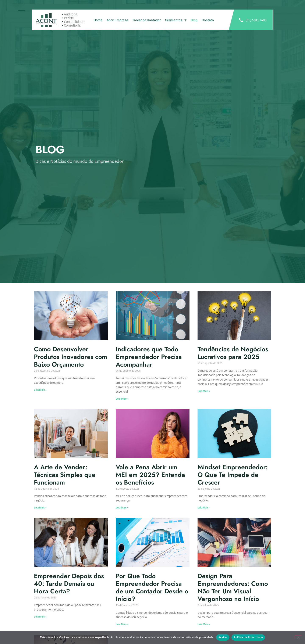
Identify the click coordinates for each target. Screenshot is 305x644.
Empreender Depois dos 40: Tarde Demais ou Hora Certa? (69, 584)
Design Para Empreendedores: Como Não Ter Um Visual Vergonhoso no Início (233, 587)
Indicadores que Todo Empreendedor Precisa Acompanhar (149, 357)
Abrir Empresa (117, 20)
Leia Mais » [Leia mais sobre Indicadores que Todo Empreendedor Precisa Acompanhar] (122, 399)
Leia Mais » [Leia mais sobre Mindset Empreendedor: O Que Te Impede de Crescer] (204, 508)
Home (98, 20)
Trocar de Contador (147, 20)
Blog (194, 20)
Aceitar (223, 637)
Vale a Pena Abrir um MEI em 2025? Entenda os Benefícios (150, 475)
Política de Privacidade (248, 637)
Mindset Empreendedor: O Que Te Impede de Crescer (233, 475)
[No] (298, 637)
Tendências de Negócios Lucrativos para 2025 (233, 353)
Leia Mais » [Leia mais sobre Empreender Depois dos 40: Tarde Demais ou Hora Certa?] (40, 617)
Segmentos (176, 20)
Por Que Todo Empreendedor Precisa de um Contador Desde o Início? (152, 587)
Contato (208, 20)
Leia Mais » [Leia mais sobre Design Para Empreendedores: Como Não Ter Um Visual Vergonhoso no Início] (204, 624)
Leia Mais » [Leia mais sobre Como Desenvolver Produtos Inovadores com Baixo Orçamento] (40, 390)
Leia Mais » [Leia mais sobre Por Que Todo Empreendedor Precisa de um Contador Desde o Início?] (122, 624)
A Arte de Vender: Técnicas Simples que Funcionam (65, 475)
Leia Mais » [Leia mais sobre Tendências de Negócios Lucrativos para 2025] (204, 391)
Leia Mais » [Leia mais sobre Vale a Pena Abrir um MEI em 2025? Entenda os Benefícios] (122, 508)
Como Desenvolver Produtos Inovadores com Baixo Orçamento (70, 357)
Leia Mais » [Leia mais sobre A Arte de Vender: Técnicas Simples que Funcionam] (40, 508)
